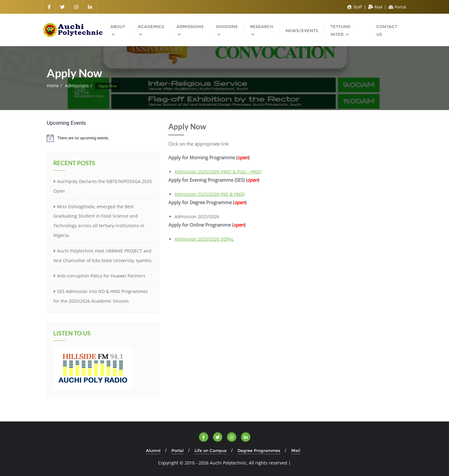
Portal (397, 7)
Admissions (77, 86)
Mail (376, 7)
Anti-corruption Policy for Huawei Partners (101, 276)
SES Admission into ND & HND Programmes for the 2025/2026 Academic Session (101, 296)
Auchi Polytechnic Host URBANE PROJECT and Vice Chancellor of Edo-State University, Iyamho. (103, 256)
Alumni (153, 450)
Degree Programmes (259, 450)
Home (53, 86)
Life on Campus (211, 450)
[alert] (103, 138)
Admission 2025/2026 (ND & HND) (210, 194)
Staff (355, 7)
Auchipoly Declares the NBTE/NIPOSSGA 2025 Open (103, 186)
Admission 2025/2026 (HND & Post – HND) (218, 172)
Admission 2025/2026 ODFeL (204, 239)
